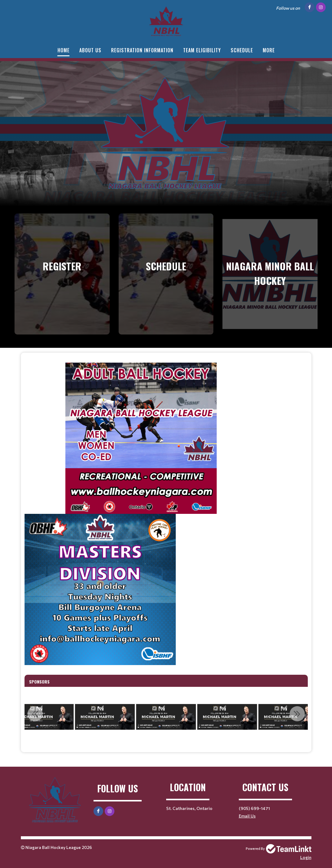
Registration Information (142, 50)
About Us (90, 50)
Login (306, 857)
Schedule (242, 50)
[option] (105, 717)
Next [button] (297, 714)
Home (64, 50)
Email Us (247, 816)
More (269, 50)
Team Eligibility (202, 50)
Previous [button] (35, 714)
